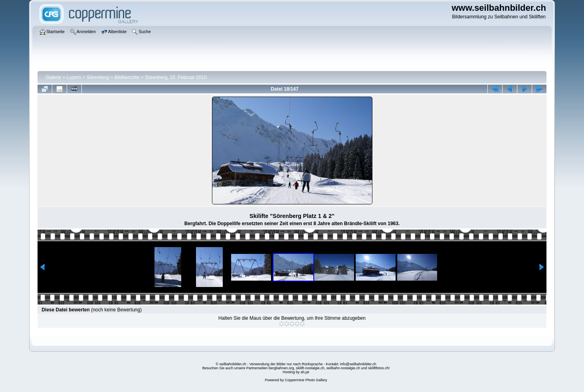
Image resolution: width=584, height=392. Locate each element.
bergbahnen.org (281, 368)
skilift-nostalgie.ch (310, 368)
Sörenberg (98, 77)
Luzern (74, 77)
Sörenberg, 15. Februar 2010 (176, 77)
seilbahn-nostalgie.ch (343, 368)
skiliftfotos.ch (378, 368)
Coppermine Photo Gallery (306, 380)
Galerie (53, 77)
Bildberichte (127, 77)
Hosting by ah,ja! (296, 372)
